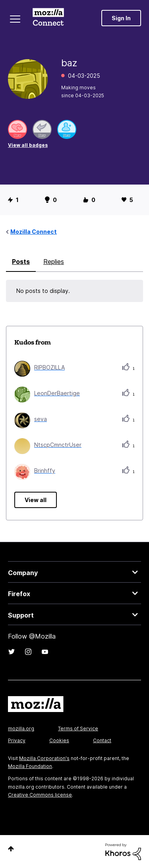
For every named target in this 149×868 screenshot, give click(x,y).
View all (36, 500)
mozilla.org (21, 728)
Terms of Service (78, 728)
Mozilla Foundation (30, 766)
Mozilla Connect (48, 18)
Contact (102, 740)
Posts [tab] (21, 262)
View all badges (28, 145)
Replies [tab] (54, 262)
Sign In (121, 18)
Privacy (17, 740)
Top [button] (11, 849)
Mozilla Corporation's (44, 758)
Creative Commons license (40, 795)
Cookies (59, 740)
